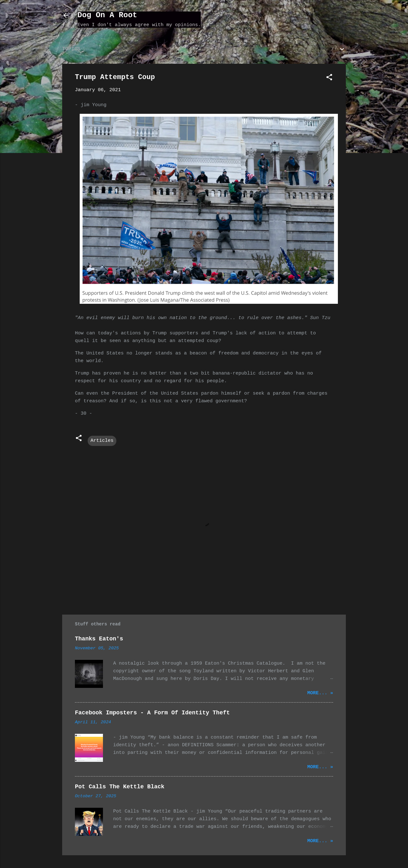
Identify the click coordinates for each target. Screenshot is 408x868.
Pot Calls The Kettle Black (120, 787)
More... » (320, 693)
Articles (102, 441)
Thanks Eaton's (99, 639)
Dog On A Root (107, 15)
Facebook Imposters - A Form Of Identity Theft (152, 713)
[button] (329, 79)
